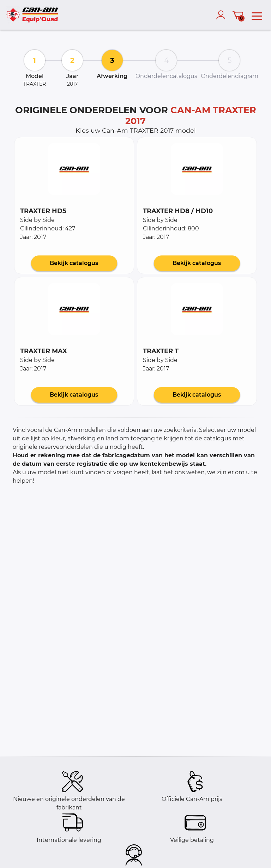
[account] (222, 15)
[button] (74, 169)
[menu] (257, 15)
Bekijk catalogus (74, 263)
